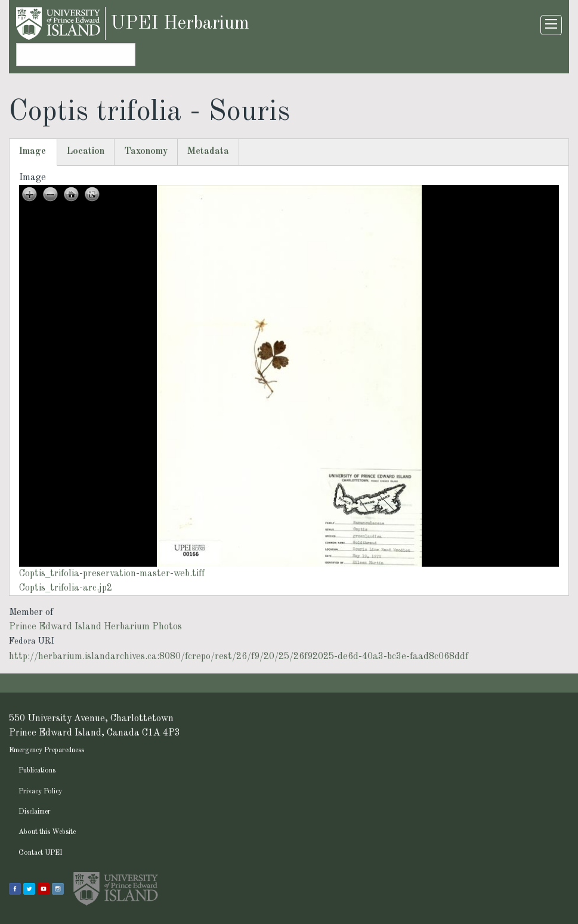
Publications (37, 771)
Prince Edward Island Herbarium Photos (95, 627)
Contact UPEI (41, 853)
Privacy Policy (40, 792)
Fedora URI (32, 641)
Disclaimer (35, 812)
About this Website (47, 832)
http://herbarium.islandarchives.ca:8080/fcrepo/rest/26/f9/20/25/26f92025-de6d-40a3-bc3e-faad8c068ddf (239, 657)
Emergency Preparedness (47, 750)
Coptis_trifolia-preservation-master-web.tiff (112, 574)
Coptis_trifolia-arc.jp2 (66, 588)
